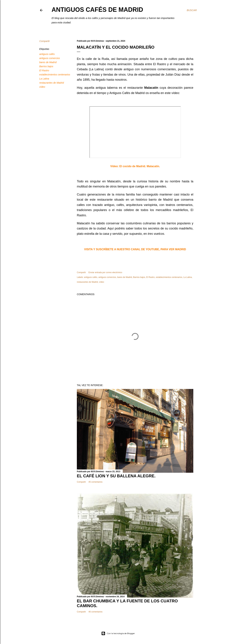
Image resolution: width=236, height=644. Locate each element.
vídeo (42, 87)
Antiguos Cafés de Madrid (97, 10)
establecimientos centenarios (55, 75)
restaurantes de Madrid (52, 83)
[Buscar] (192, 10)
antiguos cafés (47, 54)
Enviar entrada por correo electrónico (105, 272)
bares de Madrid (48, 62)
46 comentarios (95, 612)
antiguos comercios (50, 58)
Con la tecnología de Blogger (118, 633)
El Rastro (44, 70)
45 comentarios (95, 482)
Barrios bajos (46, 66)
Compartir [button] (44, 41)
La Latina (44, 79)
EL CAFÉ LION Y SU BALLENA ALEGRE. (116, 476)
